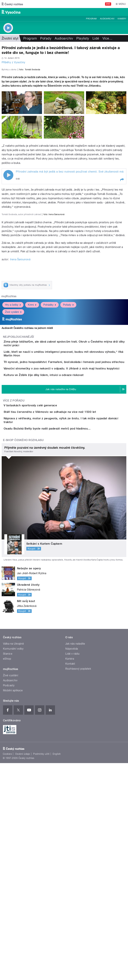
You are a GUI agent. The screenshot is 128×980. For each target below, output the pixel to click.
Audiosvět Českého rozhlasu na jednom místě (27, 470)
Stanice (8, 871)
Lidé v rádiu (72, 871)
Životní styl (10, 38)
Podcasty (9, 902)
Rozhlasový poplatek (78, 886)
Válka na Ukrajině (13, 861)
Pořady (46, 38)
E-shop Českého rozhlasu (23, 657)
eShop (7, 876)
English (57, 971)
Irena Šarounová (20, 402)
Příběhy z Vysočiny (13, 62)
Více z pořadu (14, 583)
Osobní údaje (23, 971)
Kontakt (70, 881)
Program (91, 19)
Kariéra (70, 876)
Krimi (32, 447)
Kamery (122, 19)
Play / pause (8, 247)
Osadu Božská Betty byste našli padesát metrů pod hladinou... (60, 636)
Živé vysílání (13, 454)
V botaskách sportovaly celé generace (44, 588)
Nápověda (72, 866)
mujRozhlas (9, 439)
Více (107, 38)
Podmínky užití (41, 971)
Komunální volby (13, 866)
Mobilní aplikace (13, 907)
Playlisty (83, 38)
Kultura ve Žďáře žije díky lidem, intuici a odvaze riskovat (57, 548)
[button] (122, 252)
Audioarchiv (107, 19)
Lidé (96, 38)
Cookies (7, 971)
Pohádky (50, 447)
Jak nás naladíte (75, 861)
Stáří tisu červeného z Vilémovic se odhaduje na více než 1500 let (63, 604)
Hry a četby (13, 447)
